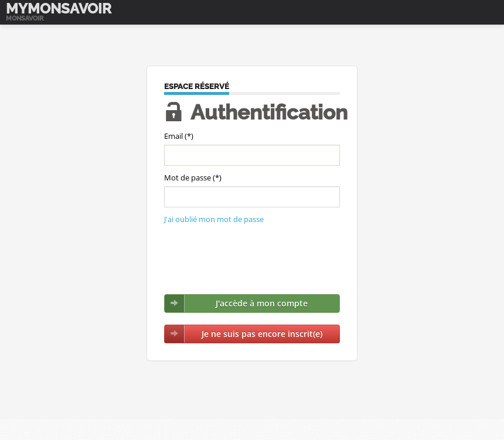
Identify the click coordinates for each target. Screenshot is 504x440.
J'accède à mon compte (262, 303)
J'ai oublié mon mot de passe (214, 219)
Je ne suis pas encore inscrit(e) (262, 334)
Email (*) (179, 136)
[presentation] (253, 260)
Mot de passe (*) (193, 178)
